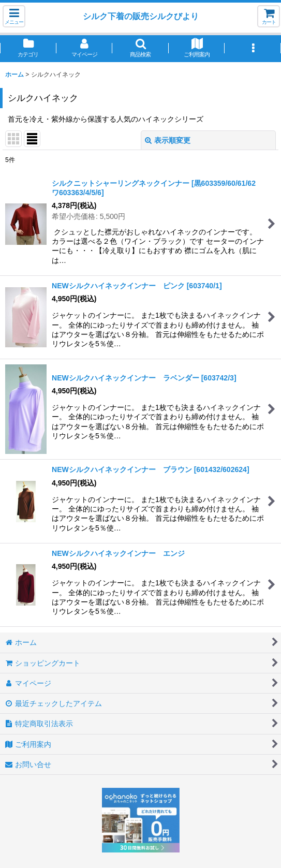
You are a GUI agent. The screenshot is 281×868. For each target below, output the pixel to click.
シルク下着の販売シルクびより (141, 16)
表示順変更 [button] (168, 140)
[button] (14, 16)
